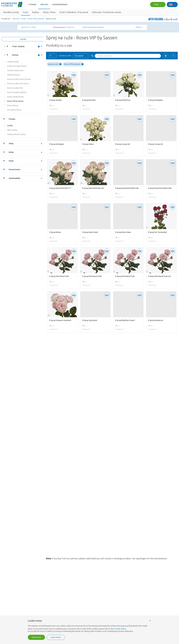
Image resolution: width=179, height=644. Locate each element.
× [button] (150, 620)
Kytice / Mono (49, 12)
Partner (12, 55)
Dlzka (8, 152)
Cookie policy (120, 629)
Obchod (44, 4)
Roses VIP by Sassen (36, 19)
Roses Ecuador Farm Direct (18, 84)
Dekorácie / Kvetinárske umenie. (107, 12)
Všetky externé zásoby (16, 134)
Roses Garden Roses (15, 97)
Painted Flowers (14, 75)
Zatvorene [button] (36, 637)
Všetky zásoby (13, 62)
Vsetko (10, 126)
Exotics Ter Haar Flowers (17, 66)
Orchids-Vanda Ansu (15, 70)
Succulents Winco (14, 110)
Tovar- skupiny (15, 46)
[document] (89, 626)
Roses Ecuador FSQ (15, 88)
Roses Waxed (13, 105)
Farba (7, 161)
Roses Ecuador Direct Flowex (19, 79)
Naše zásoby (12, 130)
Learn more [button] (56, 637)
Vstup (157, 5)
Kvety (26, 12)
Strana (32, 4)
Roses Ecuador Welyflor (17, 92)
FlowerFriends (60, 4)
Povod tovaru (11, 170)
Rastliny (36, 12)
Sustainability (11, 178)
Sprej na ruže (55, 64)
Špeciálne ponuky (11, 12)
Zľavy (7, 144)
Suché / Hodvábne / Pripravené (74, 12)
